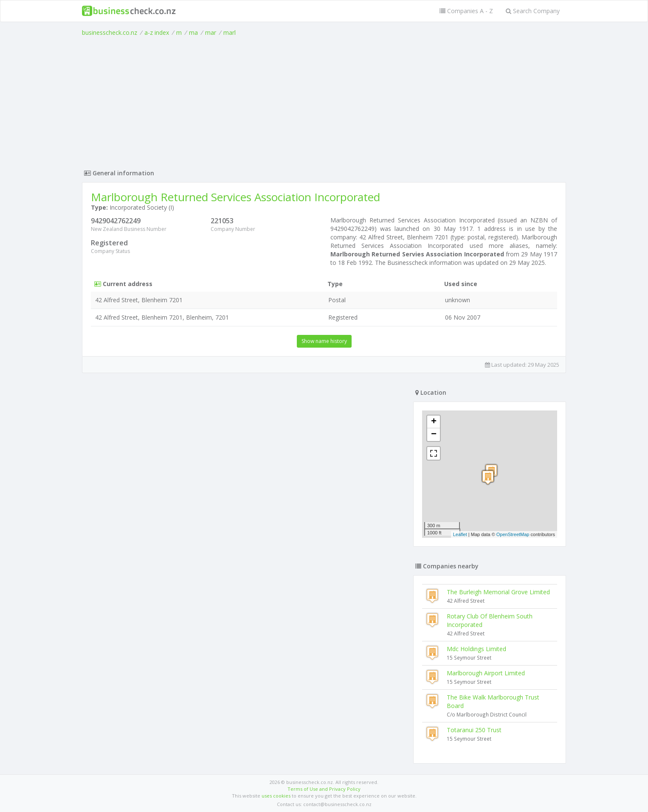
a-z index (157, 32)
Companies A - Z (466, 11)
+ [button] (434, 422)
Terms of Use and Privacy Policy (324, 789)
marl (230, 32)
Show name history (324, 341)
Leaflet (460, 534)
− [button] (434, 435)
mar (211, 32)
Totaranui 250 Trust (474, 730)
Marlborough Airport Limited (486, 673)
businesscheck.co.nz (110, 32)
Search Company (533, 11)
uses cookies (276, 796)
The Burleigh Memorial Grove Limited (498, 592)
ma (193, 32)
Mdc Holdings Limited (476, 649)
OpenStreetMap (513, 534)
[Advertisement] (324, 101)
